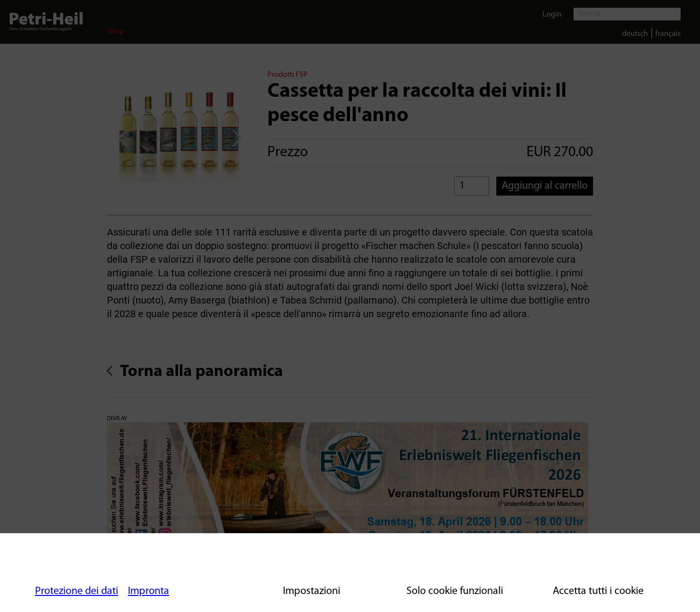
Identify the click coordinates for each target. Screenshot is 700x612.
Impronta (149, 591)
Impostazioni (312, 591)
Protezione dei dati (77, 591)
